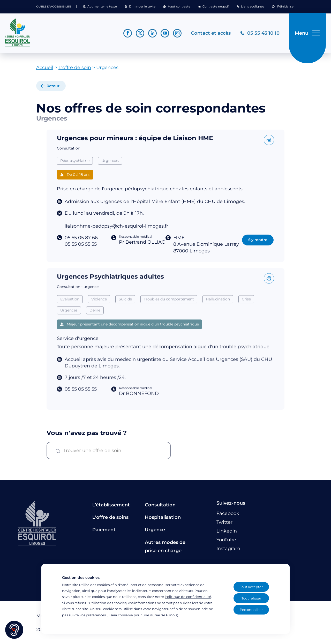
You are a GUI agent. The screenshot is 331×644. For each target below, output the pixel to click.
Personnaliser (251, 610)
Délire (95, 320)
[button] (100, 7)
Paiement (104, 530)
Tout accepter (251, 587)
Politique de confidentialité (188, 597)
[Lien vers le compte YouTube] (165, 33)
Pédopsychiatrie (75, 161)
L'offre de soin (75, 68)
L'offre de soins (110, 517)
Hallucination (218, 309)
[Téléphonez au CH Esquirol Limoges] (260, 33)
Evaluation (70, 309)
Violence (99, 309)
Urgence (155, 530)
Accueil (45, 68)
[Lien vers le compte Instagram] (177, 33)
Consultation (160, 505)
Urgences (110, 161)
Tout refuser (251, 598)
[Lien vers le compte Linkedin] (152, 33)
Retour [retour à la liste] (53, 86)
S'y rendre (258, 240)
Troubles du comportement (169, 309)
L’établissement (111, 505)
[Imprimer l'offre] (269, 140)
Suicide (125, 309)
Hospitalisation (163, 517)
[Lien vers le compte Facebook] (128, 33)
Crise (246, 309)
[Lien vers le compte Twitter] (140, 33)
